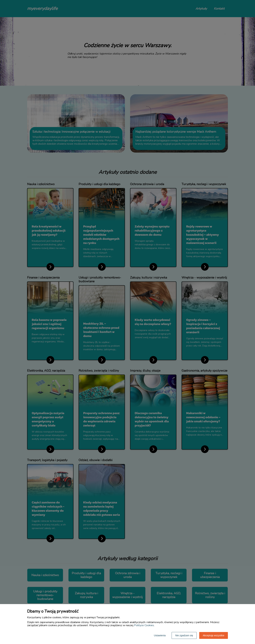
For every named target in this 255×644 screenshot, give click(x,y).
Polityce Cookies (144, 625)
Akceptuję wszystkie (214, 635)
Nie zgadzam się (184, 635)
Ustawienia (160, 635)
